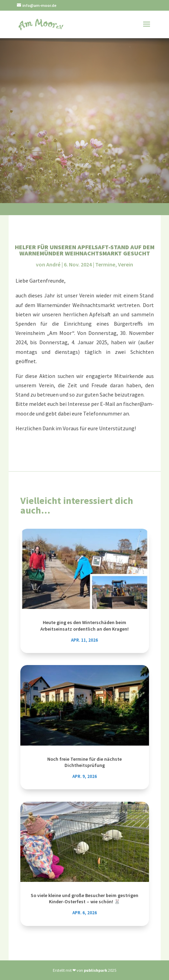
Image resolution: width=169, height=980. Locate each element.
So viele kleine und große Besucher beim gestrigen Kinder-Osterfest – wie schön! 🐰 (84, 898)
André (53, 264)
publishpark (96, 970)
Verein (126, 264)
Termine (105, 264)
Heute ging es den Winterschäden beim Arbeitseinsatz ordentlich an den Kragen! (84, 625)
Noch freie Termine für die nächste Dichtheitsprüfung (84, 762)
